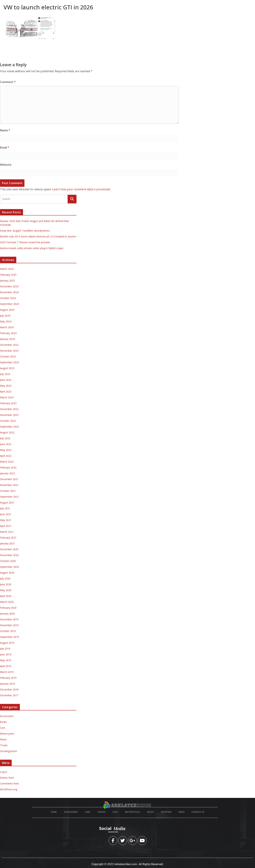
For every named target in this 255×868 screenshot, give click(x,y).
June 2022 (6, 444)
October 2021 (8, 491)
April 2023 (6, 392)
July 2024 (5, 316)
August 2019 (7, 643)
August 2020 (7, 573)
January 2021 (7, 543)
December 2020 (9, 549)
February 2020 (8, 608)
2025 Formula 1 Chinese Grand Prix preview (25, 242)
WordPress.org (8, 789)
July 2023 (5, 374)
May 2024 (6, 321)
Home (54, 812)
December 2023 (9, 345)
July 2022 (5, 438)
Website (6, 165)
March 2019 (7, 672)
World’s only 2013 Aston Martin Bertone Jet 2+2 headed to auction (38, 236)
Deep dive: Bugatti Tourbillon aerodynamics (25, 231)
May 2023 (6, 386)
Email (5, 147)
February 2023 (8, 403)
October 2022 (8, 421)
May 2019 (6, 660)
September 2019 (9, 637)
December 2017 (9, 695)
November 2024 (9, 292)
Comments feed (9, 783)
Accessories (7, 716)
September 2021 (9, 497)
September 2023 (9, 362)
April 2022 (6, 456)
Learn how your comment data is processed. (81, 189)
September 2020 (9, 567)
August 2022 (7, 432)
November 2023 (9, 351)
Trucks (4, 745)
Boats (3, 722)
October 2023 (8, 356)
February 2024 (8, 333)
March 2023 (7, 397)
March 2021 (7, 532)
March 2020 (7, 602)
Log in (4, 772)
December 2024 (9, 286)
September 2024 (9, 304)
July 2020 (5, 578)
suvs (115, 812)
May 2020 (6, 590)
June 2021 (6, 514)
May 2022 (6, 450)
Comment (8, 82)
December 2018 (9, 689)
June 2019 (6, 654)
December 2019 (9, 619)
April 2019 (6, 666)
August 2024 (7, 310)
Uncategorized (8, 751)
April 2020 (6, 596)
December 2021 (9, 479)
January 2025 (7, 281)
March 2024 (7, 327)
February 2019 (8, 678)
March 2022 (7, 462)
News (3, 739)
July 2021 (5, 508)
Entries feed (7, 778)
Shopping (166, 812)
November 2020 (9, 555)
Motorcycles (7, 734)
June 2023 (6, 380)
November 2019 (9, 625)
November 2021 (9, 485)
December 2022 (9, 409)
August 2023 (7, 368)
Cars (3, 728)
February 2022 (8, 467)
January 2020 (7, 614)
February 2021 (8, 538)
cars (88, 812)
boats (151, 812)
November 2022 (9, 415)
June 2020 (6, 584)
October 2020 (8, 561)
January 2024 (7, 339)
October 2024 (8, 298)
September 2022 (9, 427)
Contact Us (198, 812)
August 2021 (7, 503)
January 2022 (7, 473)
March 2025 (7, 269)
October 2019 (8, 631)
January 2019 (7, 684)
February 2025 (8, 275)
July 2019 (5, 649)
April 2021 (6, 526)
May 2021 (6, 520)
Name (5, 130)
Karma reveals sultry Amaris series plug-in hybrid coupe (32, 248)
